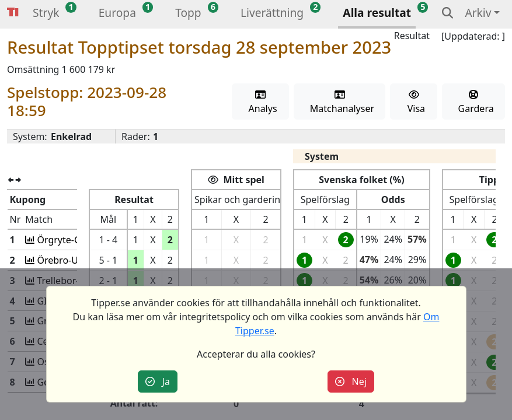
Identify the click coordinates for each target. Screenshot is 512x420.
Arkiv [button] (478, 13)
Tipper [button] (13, 13)
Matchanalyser (339, 102)
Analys (260, 102)
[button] (46, 14)
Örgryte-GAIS (66, 240)
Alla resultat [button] (377, 13)
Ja (158, 381)
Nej (351, 381)
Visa (414, 102)
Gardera (473, 102)
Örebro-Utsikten (72, 260)
